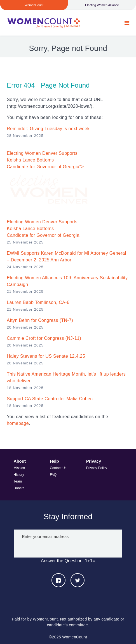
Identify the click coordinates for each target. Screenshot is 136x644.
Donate (19, 488)
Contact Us (58, 468)
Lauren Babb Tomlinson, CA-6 (38, 302)
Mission (19, 468)
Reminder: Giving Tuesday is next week (48, 129)
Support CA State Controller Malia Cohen (50, 399)
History (19, 475)
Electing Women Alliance (102, 5)
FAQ (53, 475)
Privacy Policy (97, 468)
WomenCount (43, 23)
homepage (18, 423)
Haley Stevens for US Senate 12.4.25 (46, 356)
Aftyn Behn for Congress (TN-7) (40, 320)
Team (18, 481)
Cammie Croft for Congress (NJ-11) (44, 338)
